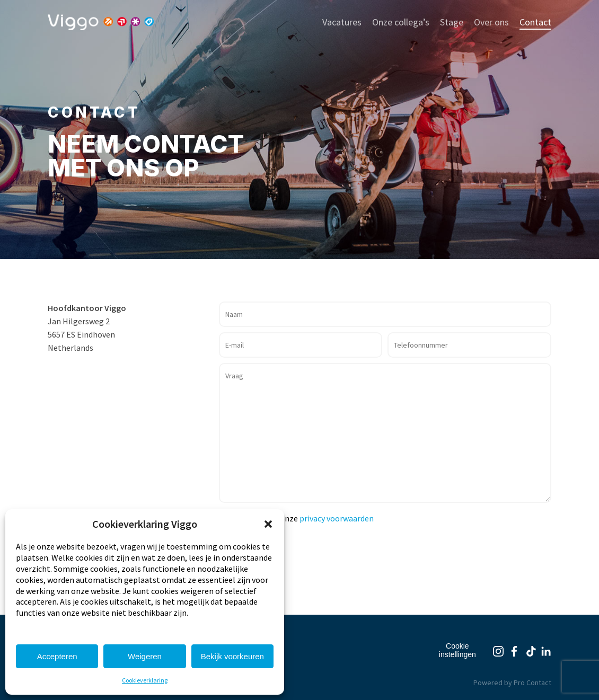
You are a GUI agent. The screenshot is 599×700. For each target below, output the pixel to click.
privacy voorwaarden (337, 518)
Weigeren (145, 656)
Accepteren (57, 656)
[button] (268, 524)
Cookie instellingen (457, 650)
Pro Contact (532, 683)
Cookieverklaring (145, 680)
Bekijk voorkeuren (232, 656)
